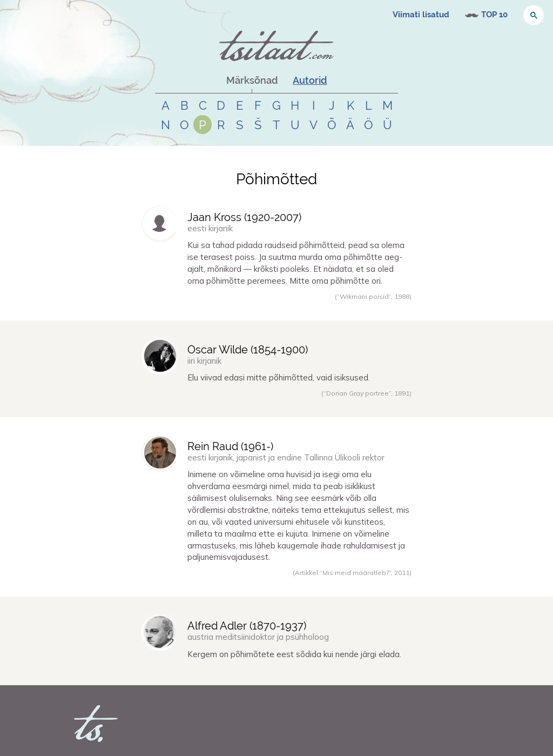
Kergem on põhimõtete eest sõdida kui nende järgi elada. (294, 654)
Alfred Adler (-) (247, 626)
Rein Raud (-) (230, 446)
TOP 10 (494, 15)
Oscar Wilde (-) (248, 350)
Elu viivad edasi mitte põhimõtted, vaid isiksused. (279, 377)
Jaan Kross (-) (244, 217)
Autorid (310, 80)
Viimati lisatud (421, 15)
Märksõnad (252, 80)
